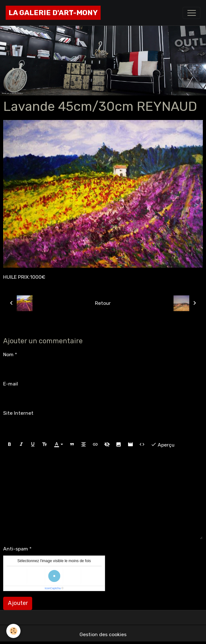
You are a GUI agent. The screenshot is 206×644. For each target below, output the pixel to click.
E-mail (11, 384)
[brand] (53, 13)
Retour (103, 303)
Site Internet (18, 413)
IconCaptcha (53, 588)
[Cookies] (13, 631)
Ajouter (18, 603)
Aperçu (163, 445)
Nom (8, 354)
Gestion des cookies (103, 634)
